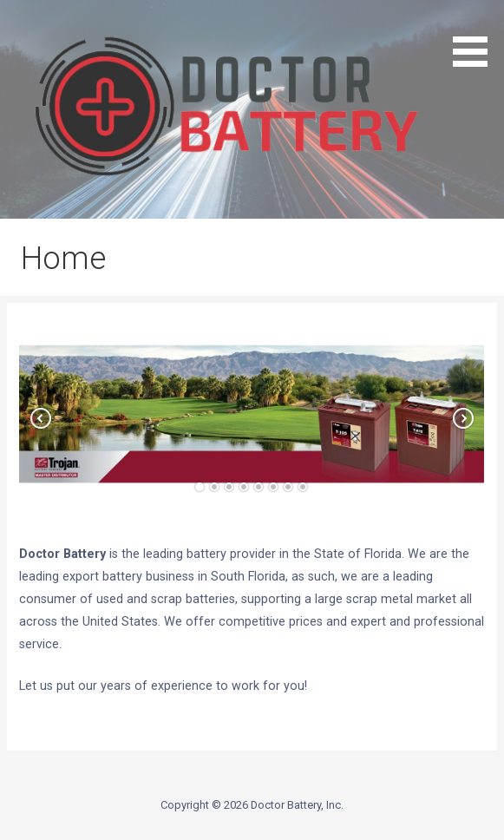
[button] (21, 727)
